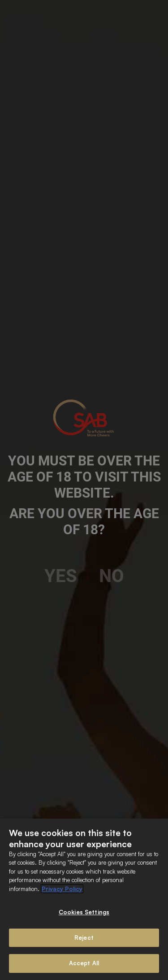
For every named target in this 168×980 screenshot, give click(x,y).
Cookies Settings (84, 912)
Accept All (84, 963)
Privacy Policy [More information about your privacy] (62, 889)
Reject (84, 938)
